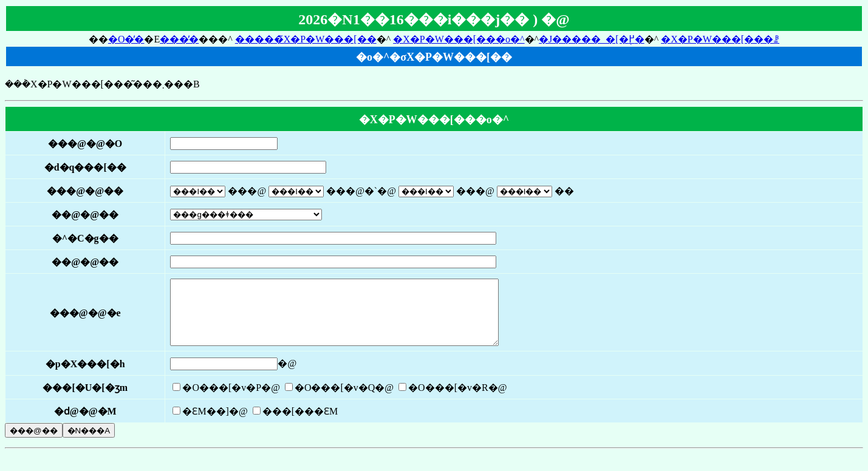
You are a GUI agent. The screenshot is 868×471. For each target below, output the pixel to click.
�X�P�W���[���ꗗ (720, 39)
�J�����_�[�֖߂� (592, 39)
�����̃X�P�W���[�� (306, 39)
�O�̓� (126, 39)
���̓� (179, 39)
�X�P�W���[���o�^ (459, 39)
